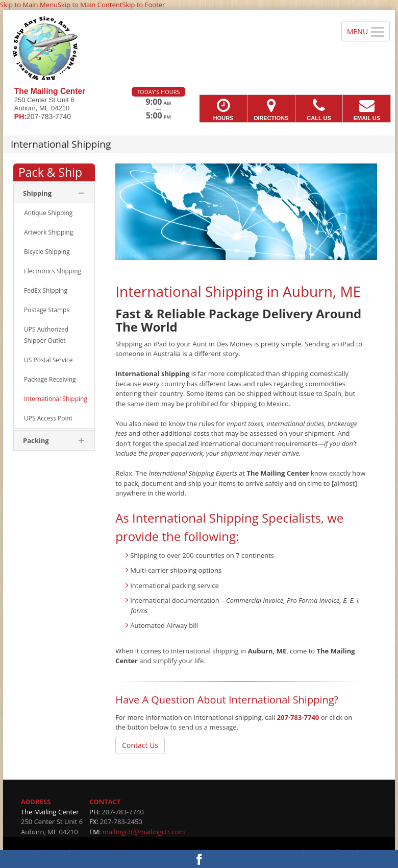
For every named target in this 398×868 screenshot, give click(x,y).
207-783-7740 (298, 717)
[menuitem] (54, 213)
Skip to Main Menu (29, 5)
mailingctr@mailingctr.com (144, 832)
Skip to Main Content (90, 5)
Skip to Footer (143, 5)
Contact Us (140, 745)
